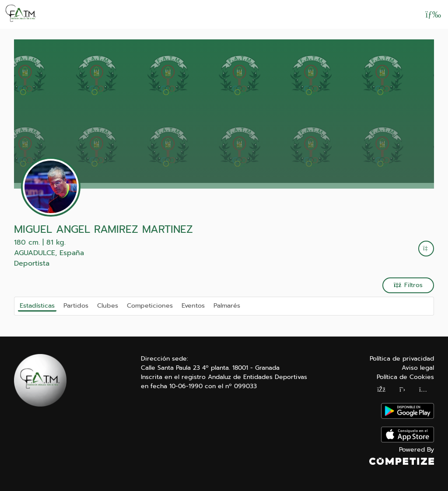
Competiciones (150, 305)
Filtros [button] (408, 285)
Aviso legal (418, 368)
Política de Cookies (405, 377)
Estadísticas (37, 305)
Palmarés (227, 305)
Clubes (108, 305)
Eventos (193, 305)
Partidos (76, 305)
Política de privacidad (402, 359)
